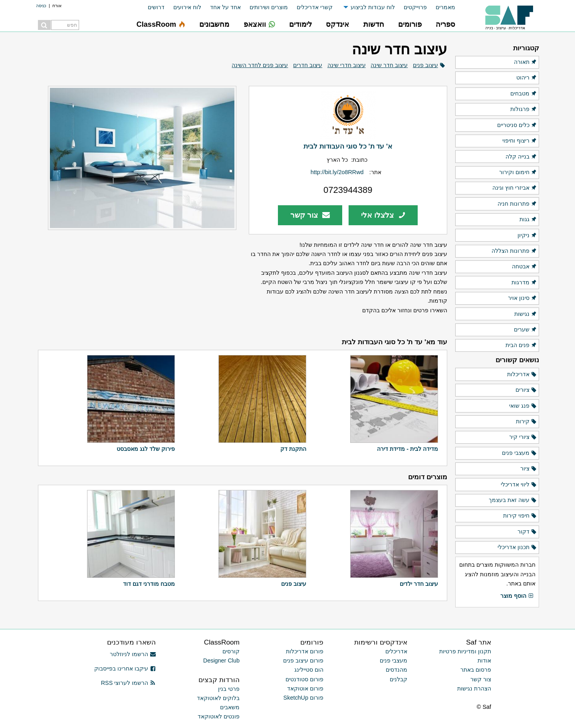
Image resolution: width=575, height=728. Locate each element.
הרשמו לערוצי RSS (128, 683)
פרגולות (524, 109)
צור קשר (310, 215)
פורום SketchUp (303, 698)
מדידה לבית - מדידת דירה (407, 449)
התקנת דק (293, 449)
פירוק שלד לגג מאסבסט (146, 449)
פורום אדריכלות (305, 651)
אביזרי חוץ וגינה (515, 188)
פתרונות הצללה (514, 251)
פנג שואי (523, 406)
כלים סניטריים (517, 125)
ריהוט (527, 78)
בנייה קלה (521, 157)
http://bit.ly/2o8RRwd (337, 172)
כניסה (41, 6)
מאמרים (445, 7)
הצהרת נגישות (474, 688)
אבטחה (524, 267)
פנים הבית (521, 345)
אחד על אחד (225, 7)
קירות (526, 422)
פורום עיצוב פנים (303, 661)
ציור (529, 469)
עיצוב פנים (425, 65)
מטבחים (524, 94)
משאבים (230, 707)
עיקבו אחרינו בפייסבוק (125, 668)
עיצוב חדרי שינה (347, 65)
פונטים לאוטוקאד (219, 716)
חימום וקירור (518, 173)
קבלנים (399, 679)
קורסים (231, 651)
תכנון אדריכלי (517, 547)
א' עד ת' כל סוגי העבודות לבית (348, 146)
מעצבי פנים (519, 453)
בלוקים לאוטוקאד (218, 698)
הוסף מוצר (517, 596)
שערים (525, 330)
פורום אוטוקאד (305, 688)
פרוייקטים (415, 7)
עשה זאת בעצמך (513, 500)
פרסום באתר (476, 670)
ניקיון (527, 236)
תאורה (525, 62)
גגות (528, 220)
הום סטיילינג (309, 670)
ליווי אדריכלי (519, 485)
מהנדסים (397, 670)
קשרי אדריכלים (315, 7)
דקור (527, 532)
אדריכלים (396, 651)
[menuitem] (441, 7)
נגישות (526, 314)
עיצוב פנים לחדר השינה (260, 65)
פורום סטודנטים (304, 679)
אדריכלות (522, 375)
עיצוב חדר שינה (389, 65)
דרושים (156, 7)
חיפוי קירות (520, 516)
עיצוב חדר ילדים (419, 584)
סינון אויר (522, 298)
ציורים (526, 390)
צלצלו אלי (383, 215)
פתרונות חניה (517, 204)
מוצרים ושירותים (269, 7)
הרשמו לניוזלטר (133, 654)
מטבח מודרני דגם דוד (149, 584)
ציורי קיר (523, 437)
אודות (484, 661)
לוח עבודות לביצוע (373, 7)
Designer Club (221, 661)
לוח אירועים (187, 7)
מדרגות (524, 283)
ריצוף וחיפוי (520, 141)
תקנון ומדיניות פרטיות (465, 651)
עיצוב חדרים (308, 65)
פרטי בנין (229, 689)
